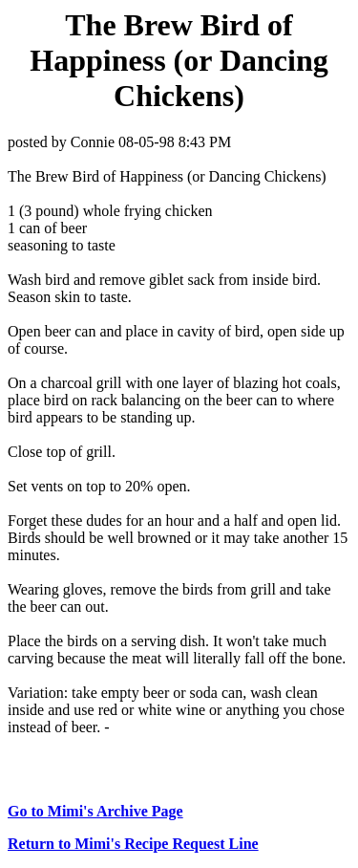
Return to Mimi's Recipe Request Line (133, 844)
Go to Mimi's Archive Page (95, 811)
